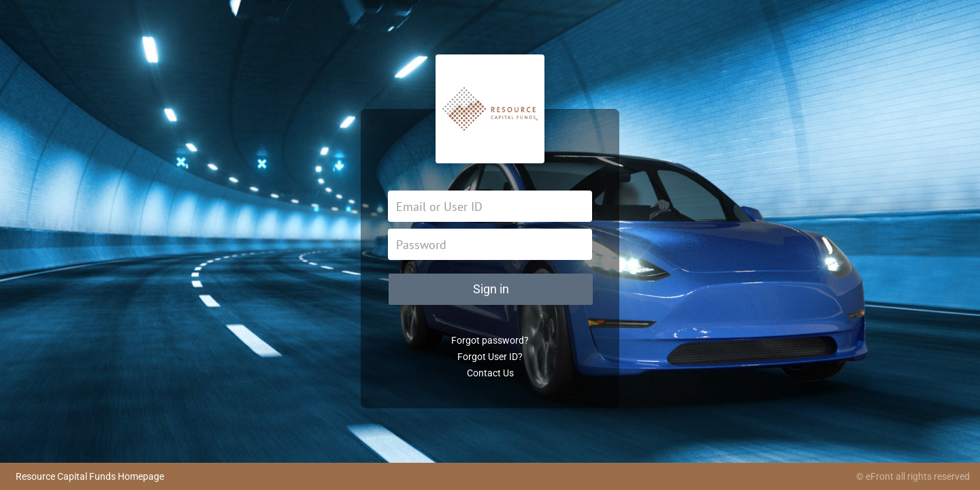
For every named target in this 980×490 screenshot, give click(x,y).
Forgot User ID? (490, 357)
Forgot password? (490, 340)
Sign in (491, 289)
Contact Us (490, 373)
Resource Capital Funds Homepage (90, 476)
